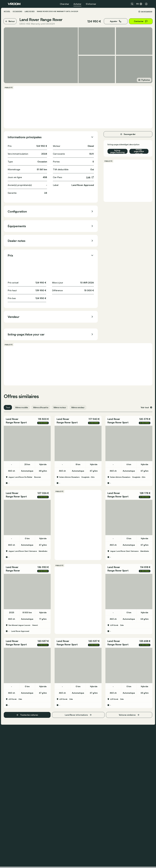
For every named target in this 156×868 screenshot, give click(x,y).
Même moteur (64, 404)
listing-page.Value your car (135, 148)
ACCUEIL (11, 12)
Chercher (64, 4)
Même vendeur (82, 404)
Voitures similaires (126, 700)
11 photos (140, 77)
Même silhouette (45, 404)
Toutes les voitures (30, 700)
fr (139, 4)
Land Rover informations (78, 700)
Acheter (77, 4)
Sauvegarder (141, 12)
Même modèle (26, 404)
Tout (12, 404)
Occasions (21, 12)
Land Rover (34, 12)
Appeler (112, 21)
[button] (30, 418)
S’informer (91, 4)
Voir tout (142, 404)
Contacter (137, 21)
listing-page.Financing (113, 148)
